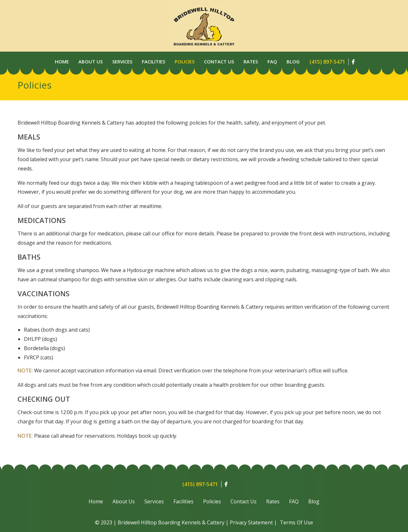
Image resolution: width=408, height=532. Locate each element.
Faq (272, 61)
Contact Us (219, 61)
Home (62, 61)
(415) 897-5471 (327, 62)
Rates (251, 61)
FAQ (294, 501)
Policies (185, 61)
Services (122, 61)
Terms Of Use (296, 522)
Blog (293, 61)
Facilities (153, 61)
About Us (91, 61)
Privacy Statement (251, 522)
